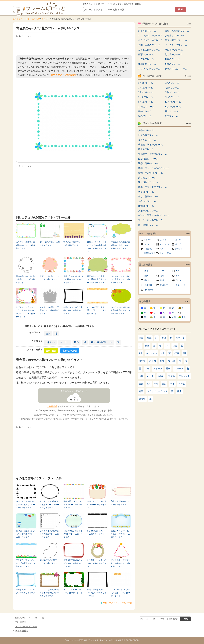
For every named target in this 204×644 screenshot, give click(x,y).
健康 (179, 391)
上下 (162, 271)
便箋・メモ (180, 285)
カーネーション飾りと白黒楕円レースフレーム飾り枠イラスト (49, 504)
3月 (167, 346)
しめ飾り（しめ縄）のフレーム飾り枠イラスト (97, 563)
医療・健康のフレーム (149, 163)
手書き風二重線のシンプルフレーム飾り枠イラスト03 (73, 563)
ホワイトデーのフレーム (150, 40)
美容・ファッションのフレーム (154, 168)
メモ (147, 368)
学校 (172, 384)
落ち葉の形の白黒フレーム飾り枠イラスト (49, 562)
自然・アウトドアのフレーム (153, 187)
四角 (76, 342)
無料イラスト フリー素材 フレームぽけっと (101, 640)
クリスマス (152, 353)
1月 (141, 353)
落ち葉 (142, 361)
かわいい (46, 19)
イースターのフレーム (176, 45)
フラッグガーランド (157, 391)
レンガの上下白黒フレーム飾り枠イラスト (97, 532)
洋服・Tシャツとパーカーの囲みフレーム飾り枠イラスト (74, 279)
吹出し (147, 280)
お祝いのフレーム (147, 201)
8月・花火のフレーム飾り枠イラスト (50, 244)
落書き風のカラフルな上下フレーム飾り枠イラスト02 (73, 504)
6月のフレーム (172, 92)
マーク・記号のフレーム (150, 220)
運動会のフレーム (147, 64)
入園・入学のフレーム (149, 45)
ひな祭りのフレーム (175, 35)
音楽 (141, 384)
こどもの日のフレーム (149, 50)
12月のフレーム (173, 107)
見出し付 (164, 285)
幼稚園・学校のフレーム (150, 145)
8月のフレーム (172, 97)
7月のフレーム (146, 97)
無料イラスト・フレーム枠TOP (26, 19)
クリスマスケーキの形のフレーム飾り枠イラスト (97, 504)
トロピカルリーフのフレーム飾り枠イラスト (73, 591)
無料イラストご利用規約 (63, 75)
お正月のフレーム (147, 31)
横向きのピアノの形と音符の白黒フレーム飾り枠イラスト (49, 534)
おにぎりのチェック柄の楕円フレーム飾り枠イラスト (73, 534)
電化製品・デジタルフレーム (153, 154)
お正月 (153, 361)
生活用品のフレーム (148, 159)
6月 (149, 384)
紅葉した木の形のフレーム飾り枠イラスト (49, 278)
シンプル (148, 240)
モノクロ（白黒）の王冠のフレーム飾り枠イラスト (49, 310)
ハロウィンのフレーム (149, 69)
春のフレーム (145, 111)
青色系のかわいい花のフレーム (74, 391)
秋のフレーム (145, 116)
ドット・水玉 (165, 253)
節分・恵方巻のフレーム (177, 31)
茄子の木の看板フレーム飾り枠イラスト (73, 244)
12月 (175, 346)
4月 (163, 353)
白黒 (174, 317)
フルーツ (179, 368)
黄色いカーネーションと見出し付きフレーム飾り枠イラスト (120, 534)
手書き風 (148, 249)
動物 (147, 346)
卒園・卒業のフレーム (176, 40)
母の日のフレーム (174, 50)
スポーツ (158, 368)
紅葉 (162, 361)
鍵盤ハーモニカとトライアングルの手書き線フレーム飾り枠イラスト (97, 247)
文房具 (171, 376)
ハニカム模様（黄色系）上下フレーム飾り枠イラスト (97, 310)
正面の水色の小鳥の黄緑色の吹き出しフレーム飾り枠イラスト (120, 245)
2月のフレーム (172, 83)
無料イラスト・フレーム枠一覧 (117, 603)
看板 (168, 368)
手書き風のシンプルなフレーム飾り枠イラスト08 (25, 593)
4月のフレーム (172, 88)
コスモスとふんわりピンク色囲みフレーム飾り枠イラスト (120, 279)
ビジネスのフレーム (148, 135)
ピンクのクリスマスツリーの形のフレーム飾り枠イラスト (120, 563)
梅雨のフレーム (146, 54)
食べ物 (171, 361)
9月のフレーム (146, 102)
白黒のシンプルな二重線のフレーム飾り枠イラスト (73, 310)
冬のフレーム (171, 116)
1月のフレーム (146, 83)
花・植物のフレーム (102, 342)
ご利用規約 (52, 406)
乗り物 (142, 399)
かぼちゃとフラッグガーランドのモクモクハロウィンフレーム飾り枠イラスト (25, 312)
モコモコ (148, 285)
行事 (177, 353)
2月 (185, 353)
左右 (178, 271)
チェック (179, 249)
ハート (150, 376)
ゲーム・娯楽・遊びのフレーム (154, 215)
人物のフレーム (146, 130)
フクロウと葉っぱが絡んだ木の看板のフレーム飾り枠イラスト (49, 593)
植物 (48, 334)
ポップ (178, 240)
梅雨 (141, 391)
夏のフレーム (171, 111)
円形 (162, 276)
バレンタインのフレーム (150, 35)
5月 (156, 384)
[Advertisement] (74, 46)
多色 (184, 317)
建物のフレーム (146, 206)
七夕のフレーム (146, 59)
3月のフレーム (146, 88)
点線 (164, 338)
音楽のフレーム (146, 192)
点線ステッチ (150, 253)
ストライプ (164, 244)
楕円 (178, 276)
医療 (141, 376)
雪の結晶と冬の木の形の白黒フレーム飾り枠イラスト (25, 279)
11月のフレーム (146, 107)
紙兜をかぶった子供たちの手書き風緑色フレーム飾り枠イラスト (97, 279)
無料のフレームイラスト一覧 (29, 618)
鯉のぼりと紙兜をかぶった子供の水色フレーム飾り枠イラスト (25, 534)
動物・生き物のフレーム (150, 173)
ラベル (178, 280)
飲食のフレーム (146, 149)
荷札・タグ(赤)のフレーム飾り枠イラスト (121, 503)
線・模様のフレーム (148, 225)
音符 (164, 384)
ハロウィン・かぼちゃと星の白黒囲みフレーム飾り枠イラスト (25, 504)
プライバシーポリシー (26, 626)
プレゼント (184, 376)
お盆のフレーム (173, 59)
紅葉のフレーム (173, 64)
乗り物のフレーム (147, 178)
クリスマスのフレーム (176, 69)
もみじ (182, 384)
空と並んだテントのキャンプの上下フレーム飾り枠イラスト (25, 563)
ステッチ (180, 338)
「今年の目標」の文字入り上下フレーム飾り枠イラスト (120, 593)
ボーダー (179, 244)
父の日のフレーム (174, 54)
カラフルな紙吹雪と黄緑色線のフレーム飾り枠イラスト (25, 245)
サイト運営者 (22, 631)
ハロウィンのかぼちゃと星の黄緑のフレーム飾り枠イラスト (120, 310)
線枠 (149, 338)
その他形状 (149, 290)
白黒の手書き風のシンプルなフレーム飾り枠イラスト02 (97, 593)
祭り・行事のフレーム (149, 196)
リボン (163, 280)
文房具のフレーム (147, 140)
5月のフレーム (146, 92)
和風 (161, 249)
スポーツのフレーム (148, 211)
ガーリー (65, 342)
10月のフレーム (173, 102)
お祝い (161, 376)
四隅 (146, 276)
